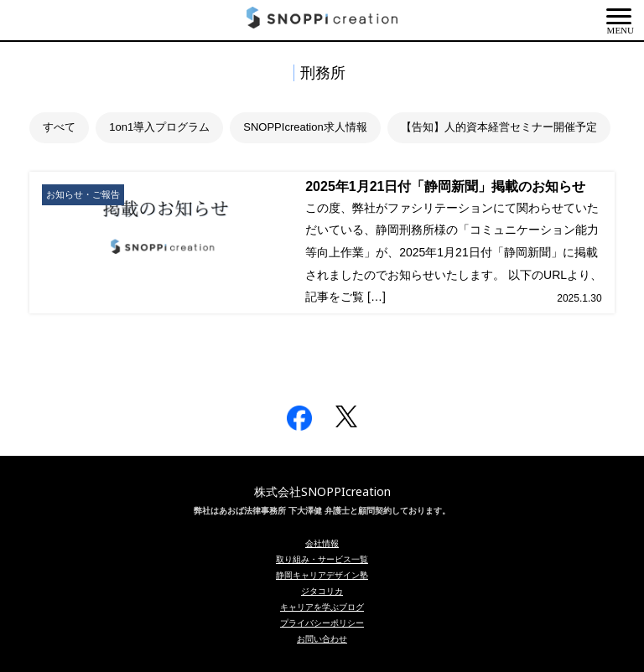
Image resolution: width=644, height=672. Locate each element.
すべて (59, 127)
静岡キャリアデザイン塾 (322, 575)
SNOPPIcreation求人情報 (305, 127)
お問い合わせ (322, 638)
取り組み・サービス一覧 (322, 559)
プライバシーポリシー (322, 623)
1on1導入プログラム (159, 127)
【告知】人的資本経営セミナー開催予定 (499, 127)
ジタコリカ (322, 591)
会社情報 (322, 543)
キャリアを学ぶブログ (322, 607)
